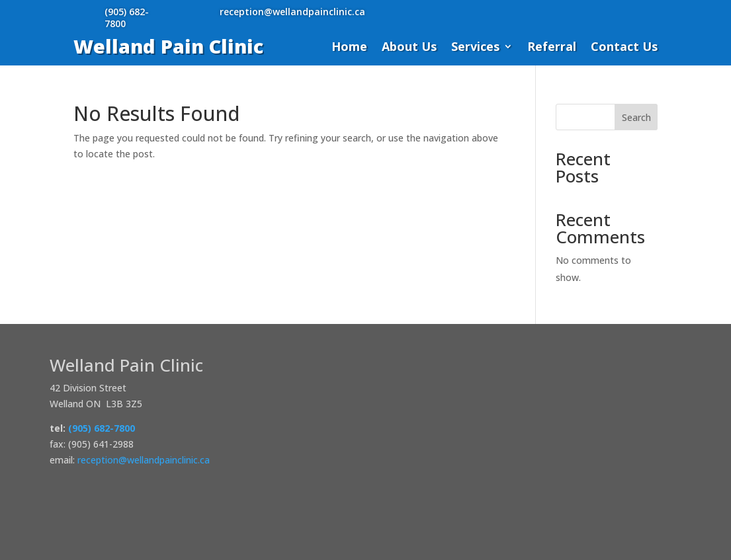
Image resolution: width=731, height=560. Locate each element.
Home (349, 48)
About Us (409, 48)
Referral (552, 48)
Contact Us (624, 48)
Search (636, 117)
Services (475, 48)
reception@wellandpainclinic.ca (292, 12)
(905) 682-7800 (127, 18)
